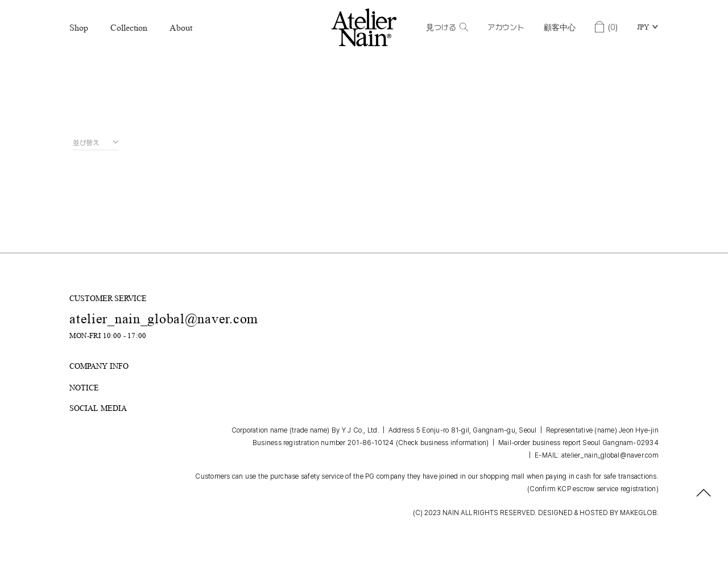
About (181, 28)
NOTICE (84, 387)
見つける (447, 27)
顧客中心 (560, 27)
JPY (643, 27)
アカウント (506, 27)
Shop (79, 28)
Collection (129, 28)
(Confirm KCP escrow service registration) (593, 489)
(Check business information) (442, 443)
